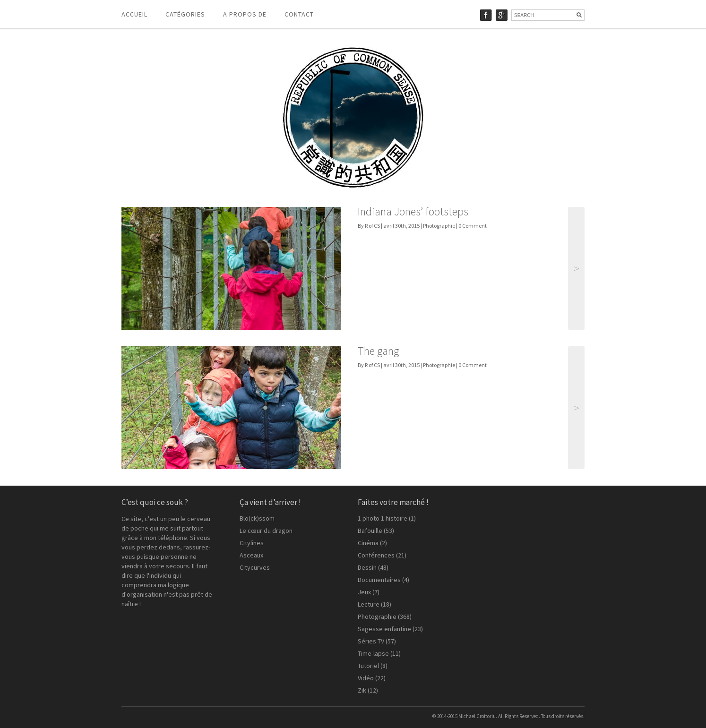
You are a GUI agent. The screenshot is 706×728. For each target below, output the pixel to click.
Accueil (134, 14)
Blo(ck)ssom (257, 518)
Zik (362, 690)
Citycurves (255, 567)
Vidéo (366, 678)
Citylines (252, 543)
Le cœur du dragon (266, 531)
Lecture (369, 604)
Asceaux (251, 555)
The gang (378, 351)
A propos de (245, 14)
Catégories (185, 14)
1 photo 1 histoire (383, 518)
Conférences (376, 555)
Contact (299, 14)
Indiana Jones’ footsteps (413, 211)
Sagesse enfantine (384, 629)
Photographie (439, 226)
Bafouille (370, 531)
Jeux (364, 592)
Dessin (367, 567)
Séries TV (371, 641)
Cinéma (368, 543)
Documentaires (379, 580)
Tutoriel (368, 666)
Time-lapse (373, 653)
